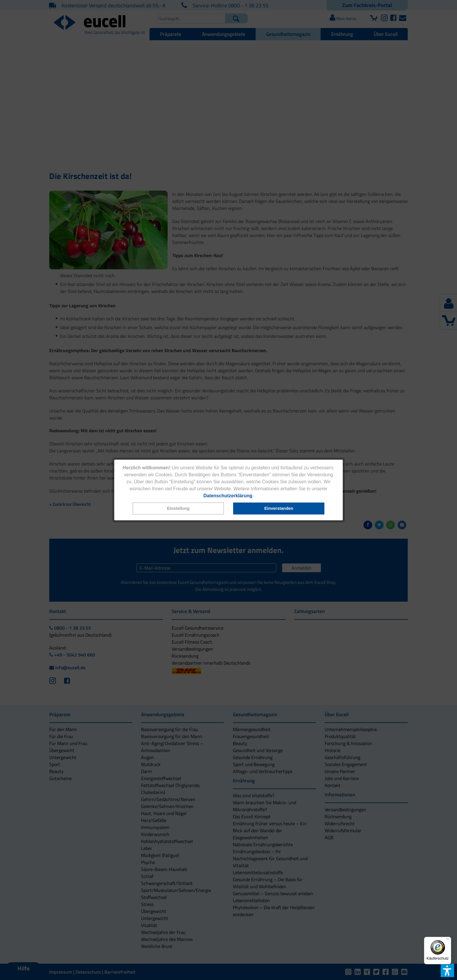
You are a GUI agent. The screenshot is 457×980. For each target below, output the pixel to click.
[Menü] (448, 940)
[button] (178, 509)
